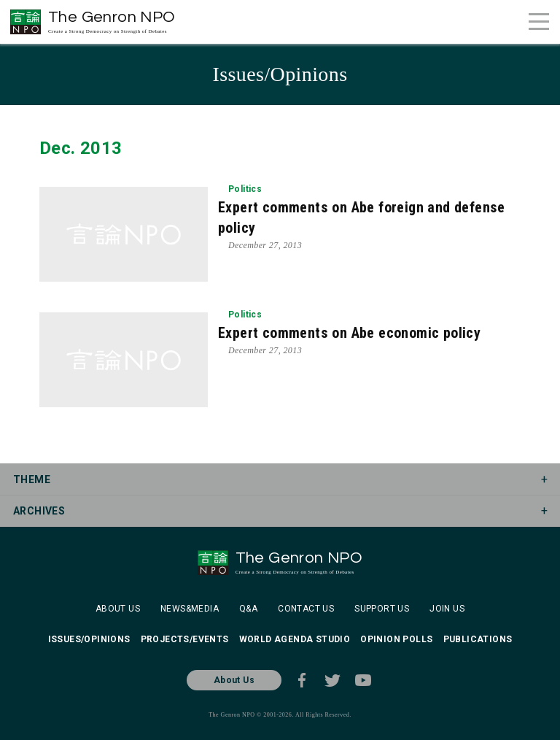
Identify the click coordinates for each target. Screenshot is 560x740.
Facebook (302, 680)
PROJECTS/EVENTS (185, 639)
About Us (234, 680)
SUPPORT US (382, 609)
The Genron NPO (112, 22)
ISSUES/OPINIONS (89, 639)
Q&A (248, 609)
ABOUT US (118, 609)
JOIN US (447, 609)
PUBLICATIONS (478, 639)
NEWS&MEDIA (190, 609)
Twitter (332, 680)
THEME (32, 479)
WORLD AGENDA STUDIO (295, 639)
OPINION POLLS (396, 639)
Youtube (363, 680)
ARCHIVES (39, 511)
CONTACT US (306, 609)
